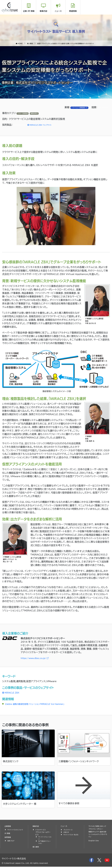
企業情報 (8, 826)
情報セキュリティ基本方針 (97, 836)
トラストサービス (41, 830)
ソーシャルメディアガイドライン (98, 841)
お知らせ (67, 832)
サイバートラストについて (15, 831)
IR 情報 (8, 836)
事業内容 (43, 11)
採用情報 (8, 840)
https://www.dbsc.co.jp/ (38, 658)
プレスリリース (69, 830)
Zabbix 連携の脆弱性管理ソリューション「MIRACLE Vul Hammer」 (41, 704)
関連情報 (73, 11)
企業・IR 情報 (29, 11)
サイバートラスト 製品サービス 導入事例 (56, 31)
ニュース (58, 11)
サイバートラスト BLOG (69, 836)
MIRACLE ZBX (13, 693)
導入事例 (36, 848)
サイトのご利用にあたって (98, 828)
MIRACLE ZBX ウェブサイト (45, 125)
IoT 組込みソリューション (45, 843)
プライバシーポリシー (97, 832)
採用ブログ (11, 843)
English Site (94, 847)
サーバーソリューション (44, 838)
